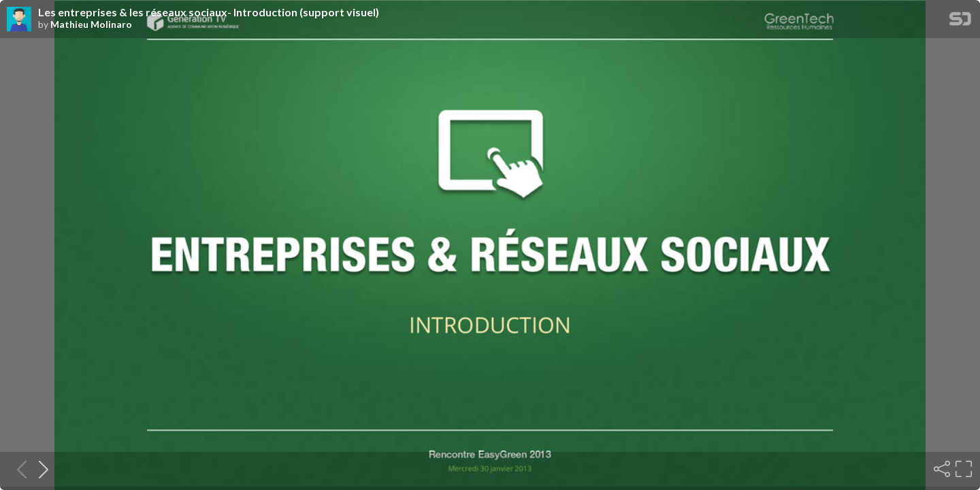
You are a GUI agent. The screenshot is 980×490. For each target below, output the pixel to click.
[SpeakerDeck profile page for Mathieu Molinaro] (19, 20)
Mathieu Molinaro (91, 24)
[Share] (941, 469)
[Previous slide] (18, 469)
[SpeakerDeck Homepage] (960, 21)
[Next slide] (39, 469)
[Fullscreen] (962, 469)
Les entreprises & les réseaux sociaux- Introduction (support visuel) (209, 12)
